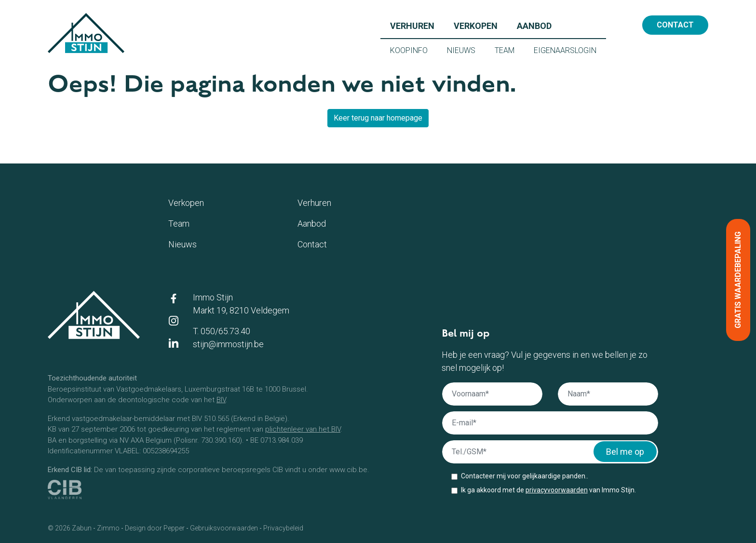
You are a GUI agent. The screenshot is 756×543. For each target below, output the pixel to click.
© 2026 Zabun (70, 528)
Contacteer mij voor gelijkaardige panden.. (525, 476)
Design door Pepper (155, 528)
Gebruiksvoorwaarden (224, 528)
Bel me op (625, 452)
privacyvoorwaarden (557, 490)
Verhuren (417, 25)
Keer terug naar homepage (378, 118)
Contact (675, 25)
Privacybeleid (283, 528)
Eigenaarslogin (570, 50)
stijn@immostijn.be (228, 344)
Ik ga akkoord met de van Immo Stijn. (548, 490)
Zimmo (108, 528)
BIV (221, 400)
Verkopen (480, 25)
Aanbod (539, 25)
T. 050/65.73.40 (222, 331)
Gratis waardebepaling (738, 280)
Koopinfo (414, 50)
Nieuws (466, 50)
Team (509, 50)
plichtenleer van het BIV (303, 429)
